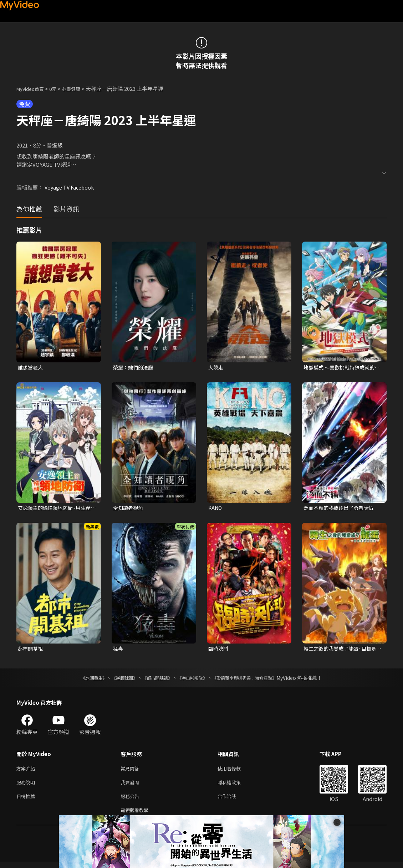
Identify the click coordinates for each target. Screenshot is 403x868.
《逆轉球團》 (116, 680)
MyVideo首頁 (33, 89)
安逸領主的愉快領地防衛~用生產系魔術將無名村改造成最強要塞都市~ (57, 509)
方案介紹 (27, 771)
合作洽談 (233, 801)
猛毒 (118, 650)
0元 (58, 89)
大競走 (216, 368)
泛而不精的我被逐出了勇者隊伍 (341, 509)
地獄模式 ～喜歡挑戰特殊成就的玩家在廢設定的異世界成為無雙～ (341, 368)
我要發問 (131, 786)
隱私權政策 (235, 786)
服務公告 (131, 801)
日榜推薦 (27, 801)
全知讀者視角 (129, 509)
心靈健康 (78, 89)
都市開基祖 (31, 650)
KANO (216, 509)
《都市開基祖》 (154, 680)
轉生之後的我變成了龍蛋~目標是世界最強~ (342, 650)
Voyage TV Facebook (71, 187)
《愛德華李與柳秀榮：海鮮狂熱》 (254, 680)
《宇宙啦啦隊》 (194, 680)
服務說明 (27, 786)
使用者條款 (235, 771)
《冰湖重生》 (81, 680)
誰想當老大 (31, 368)
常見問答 (131, 771)
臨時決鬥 (219, 650)
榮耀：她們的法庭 (134, 368)
